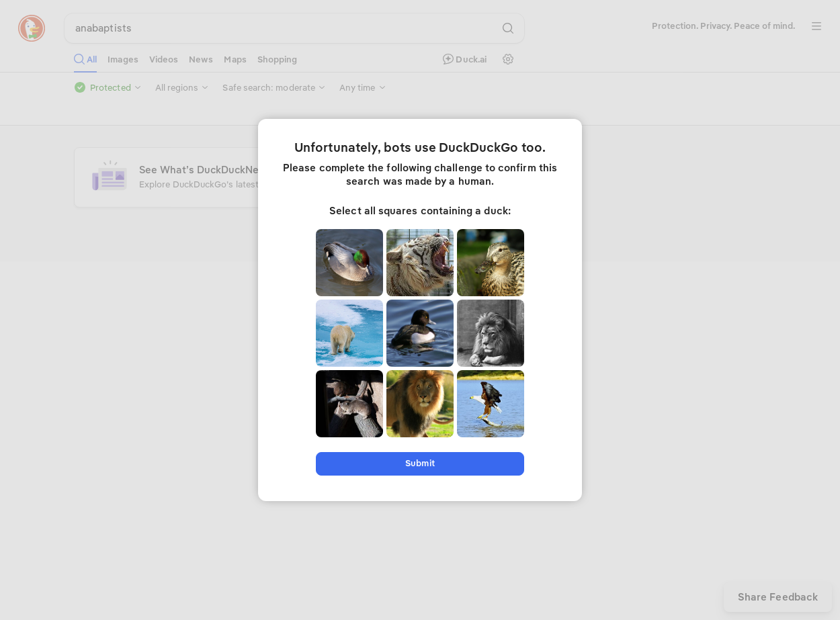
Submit (420, 463)
